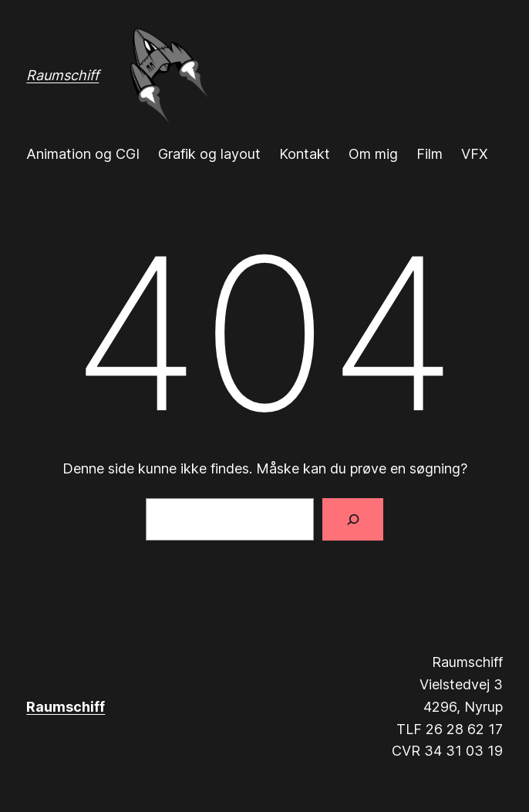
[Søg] (353, 519)
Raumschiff (62, 75)
